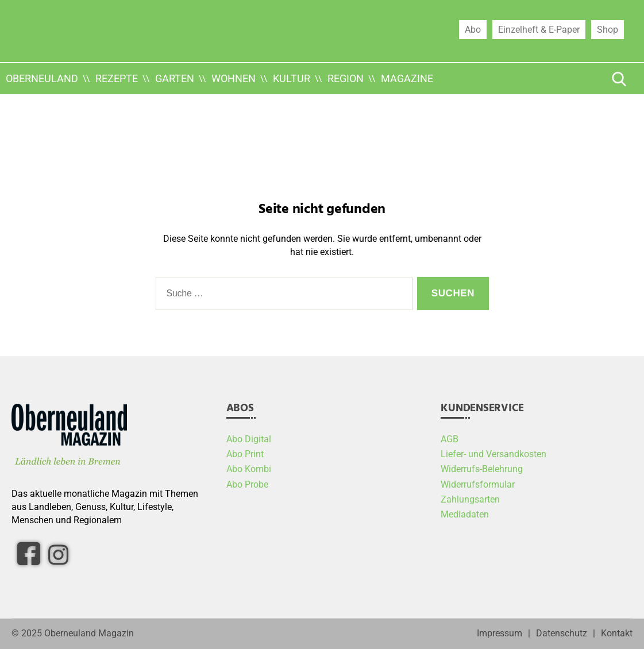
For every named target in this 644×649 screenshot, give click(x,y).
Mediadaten (465, 515)
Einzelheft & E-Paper (539, 29)
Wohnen (234, 78)
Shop (608, 29)
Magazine (407, 78)
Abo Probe (247, 485)
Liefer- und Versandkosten (493, 454)
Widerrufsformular (478, 485)
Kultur (292, 78)
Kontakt (617, 633)
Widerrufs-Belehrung (482, 469)
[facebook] (29, 554)
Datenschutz (562, 633)
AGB (450, 439)
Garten (175, 78)
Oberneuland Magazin (89, 633)
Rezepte (117, 78)
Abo (473, 29)
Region (346, 78)
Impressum (500, 633)
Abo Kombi (249, 469)
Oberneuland (42, 78)
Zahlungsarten (470, 500)
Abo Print (245, 454)
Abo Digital (249, 439)
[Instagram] (58, 554)
